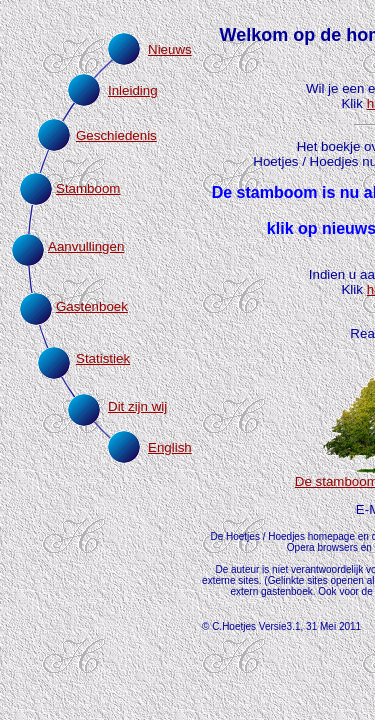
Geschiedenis (116, 135)
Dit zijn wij (137, 406)
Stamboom (88, 188)
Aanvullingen (86, 246)
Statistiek (103, 358)
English (170, 447)
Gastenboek (92, 306)
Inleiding (133, 90)
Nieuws (170, 49)
